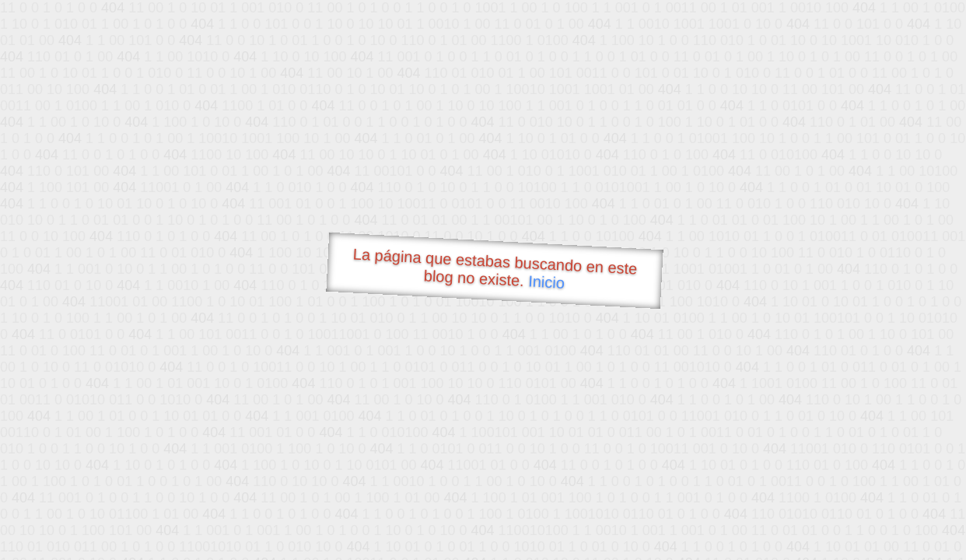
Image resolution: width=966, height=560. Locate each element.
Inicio (547, 282)
